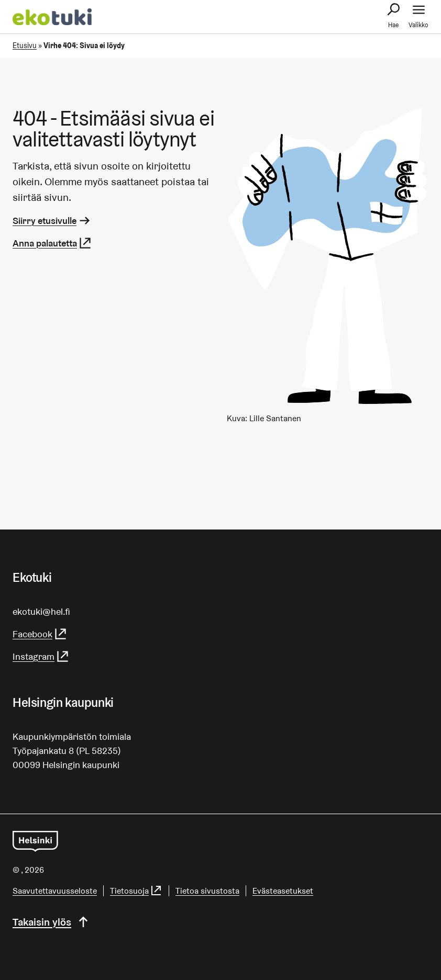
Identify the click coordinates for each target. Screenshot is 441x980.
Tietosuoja (136, 891)
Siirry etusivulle (52, 221)
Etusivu (25, 46)
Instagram (41, 656)
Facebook (40, 634)
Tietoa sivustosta (207, 891)
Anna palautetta (52, 243)
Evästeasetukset (283, 891)
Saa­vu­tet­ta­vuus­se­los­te (55, 891)
